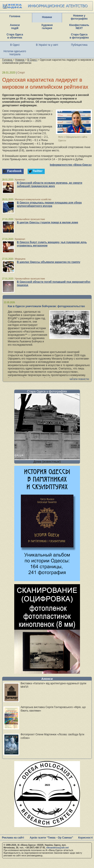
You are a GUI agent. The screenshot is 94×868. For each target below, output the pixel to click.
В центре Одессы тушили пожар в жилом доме (47, 222)
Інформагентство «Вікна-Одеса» (71, 165)
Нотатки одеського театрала (15, 53)
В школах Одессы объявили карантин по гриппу (49, 262)
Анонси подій (15, 27)
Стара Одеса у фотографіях (47, 391)
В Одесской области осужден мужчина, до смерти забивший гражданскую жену (50, 184)
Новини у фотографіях (79, 17)
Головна (15, 16)
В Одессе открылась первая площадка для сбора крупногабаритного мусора (49, 204)
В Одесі (15, 45)
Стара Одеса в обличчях (15, 36)
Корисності (85, 838)
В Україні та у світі (47, 45)
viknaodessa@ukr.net (58, 848)
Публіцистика (79, 45)
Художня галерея (47, 27)
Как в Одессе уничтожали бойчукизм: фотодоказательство (46, 306)
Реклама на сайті (13, 838)
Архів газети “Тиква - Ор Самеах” (51, 838)
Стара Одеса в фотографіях (79, 36)
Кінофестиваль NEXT (79, 27)
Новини (47, 17)
